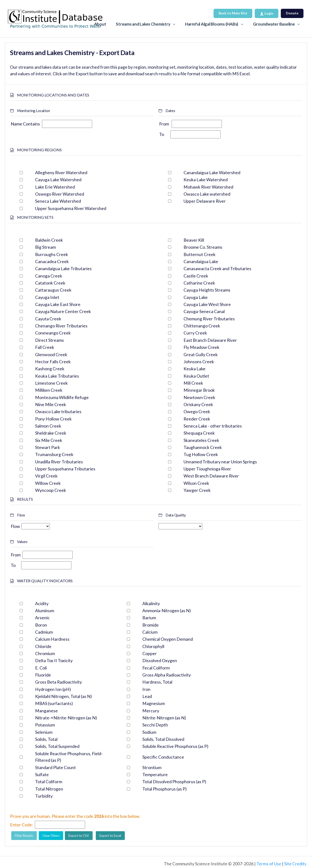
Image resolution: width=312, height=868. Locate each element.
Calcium (150, 632)
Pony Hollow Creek (53, 419)
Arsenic (42, 618)
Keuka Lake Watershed (206, 180)
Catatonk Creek (50, 283)
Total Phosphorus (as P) (165, 789)
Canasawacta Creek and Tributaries (217, 268)
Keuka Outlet (196, 376)
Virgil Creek (46, 476)
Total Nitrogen (49, 789)
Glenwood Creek (51, 354)
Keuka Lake (195, 369)
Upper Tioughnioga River (207, 469)
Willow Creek (48, 483)
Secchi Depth (155, 725)
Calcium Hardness (52, 639)
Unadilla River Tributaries (59, 462)
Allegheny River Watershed (61, 172)
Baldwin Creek (49, 240)
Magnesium (154, 703)
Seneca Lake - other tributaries (213, 426)
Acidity (42, 603)
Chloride (43, 646)
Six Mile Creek (49, 440)
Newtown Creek (199, 397)
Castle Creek (196, 276)
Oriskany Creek (198, 404)
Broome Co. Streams (203, 247)
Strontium (152, 767)
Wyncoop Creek (51, 490)
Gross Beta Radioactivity (58, 682)
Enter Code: (21, 825)
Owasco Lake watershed (207, 194)
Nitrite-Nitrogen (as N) (164, 718)
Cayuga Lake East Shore (58, 304)
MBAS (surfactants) (54, 703)
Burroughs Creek (52, 254)
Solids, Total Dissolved (163, 739)
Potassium (45, 725)
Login (267, 13)
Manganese (46, 711)
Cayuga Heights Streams (207, 290)
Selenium (44, 732)
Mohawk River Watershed (208, 187)
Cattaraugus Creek (53, 290)
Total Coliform (49, 782)
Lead (147, 696)
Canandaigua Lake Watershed (212, 172)
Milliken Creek (49, 390)
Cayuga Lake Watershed (58, 180)
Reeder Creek (197, 419)
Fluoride (43, 675)
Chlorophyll (153, 646)
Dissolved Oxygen (160, 660)
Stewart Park (48, 447)
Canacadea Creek (52, 261)
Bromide (151, 625)
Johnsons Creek (199, 362)
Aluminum (45, 610)
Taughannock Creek (203, 447)
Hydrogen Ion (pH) (53, 689)
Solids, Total (46, 739)
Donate (292, 13)
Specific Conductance (163, 757)
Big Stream (45, 247)
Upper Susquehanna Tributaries (65, 469)
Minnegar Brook (199, 390)
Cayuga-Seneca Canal (204, 311)
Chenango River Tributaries (61, 326)
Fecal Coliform (156, 668)
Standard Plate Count (55, 767)
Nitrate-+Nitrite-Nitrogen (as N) (66, 718)
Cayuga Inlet (47, 297)
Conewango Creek (53, 333)
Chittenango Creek (202, 326)
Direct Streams (49, 340)
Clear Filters (51, 836)
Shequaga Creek (199, 433)
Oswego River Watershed (60, 194)
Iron (146, 689)
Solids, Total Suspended (57, 746)
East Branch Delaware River (210, 340)
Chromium (45, 653)
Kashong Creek (50, 369)
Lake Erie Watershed (55, 187)
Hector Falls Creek (53, 362)
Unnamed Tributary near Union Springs (220, 462)
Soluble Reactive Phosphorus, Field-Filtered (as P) (69, 757)
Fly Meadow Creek (201, 347)
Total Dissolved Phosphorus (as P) (174, 782)
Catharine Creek (199, 283)
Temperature (155, 774)
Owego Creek (197, 411)
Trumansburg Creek (54, 454)
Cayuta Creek (48, 319)
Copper (150, 653)
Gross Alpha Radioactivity (167, 675)
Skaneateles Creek (201, 440)
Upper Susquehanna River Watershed (71, 208)
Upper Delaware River (205, 201)
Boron (41, 625)
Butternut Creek (200, 254)
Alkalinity (151, 603)
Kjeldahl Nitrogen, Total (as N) (63, 696)
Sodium (149, 732)
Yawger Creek (197, 490)
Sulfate (42, 774)
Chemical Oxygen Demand (168, 639)
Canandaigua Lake (201, 261)
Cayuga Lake (196, 297)
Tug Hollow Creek (201, 454)
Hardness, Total (157, 682)
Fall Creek (45, 347)
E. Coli (41, 668)
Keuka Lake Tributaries (57, 376)
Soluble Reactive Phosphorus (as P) (175, 746)
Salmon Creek (48, 426)
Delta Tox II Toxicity (54, 660)
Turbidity (44, 796)
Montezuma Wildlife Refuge (62, 397)
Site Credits (295, 864)
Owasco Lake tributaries (58, 411)
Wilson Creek (196, 483)
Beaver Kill (194, 240)
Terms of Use (269, 864)
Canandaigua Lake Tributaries (63, 268)
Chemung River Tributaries (209, 319)
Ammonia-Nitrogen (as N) (167, 610)
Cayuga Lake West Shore (207, 304)
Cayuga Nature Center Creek (63, 311)
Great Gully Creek (201, 354)
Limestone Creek (51, 383)
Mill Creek (193, 383)
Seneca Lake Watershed (58, 201)
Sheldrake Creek (51, 433)
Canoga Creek (49, 276)
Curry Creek (195, 333)
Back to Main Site (233, 13)
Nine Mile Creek (51, 404)
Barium (149, 618)
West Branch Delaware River (211, 476)
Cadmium (44, 632)
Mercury (151, 711)
